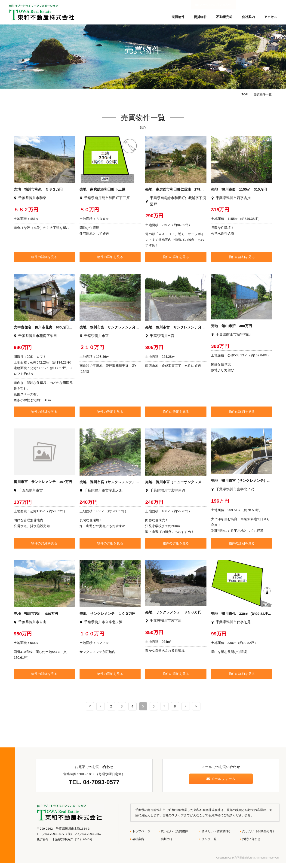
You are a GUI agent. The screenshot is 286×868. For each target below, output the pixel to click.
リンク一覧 (209, 843)
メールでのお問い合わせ (259, 5)
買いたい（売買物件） (176, 836)
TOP (245, 99)
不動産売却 (224, 17)
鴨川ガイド (168, 843)
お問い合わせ (251, 843)
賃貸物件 (200, 17)
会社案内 (248, 17)
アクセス (271, 17)
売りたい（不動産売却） (259, 836)
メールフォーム (221, 783)
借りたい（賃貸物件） (217, 836)
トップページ (141, 836)
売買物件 (178, 17)
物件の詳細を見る (44, 261)
